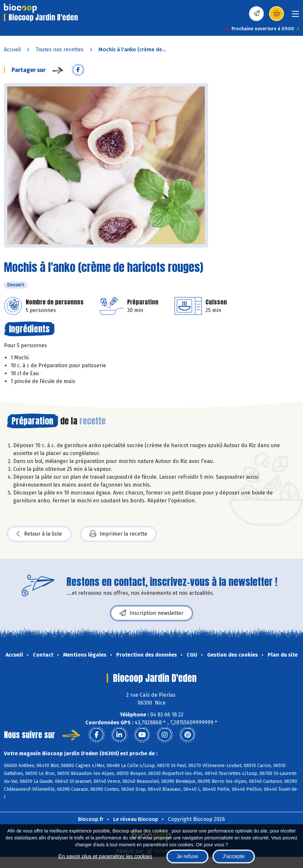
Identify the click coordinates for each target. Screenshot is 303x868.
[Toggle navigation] (295, 16)
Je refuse (187, 856)
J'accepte (234, 856)
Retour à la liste (39, 534)
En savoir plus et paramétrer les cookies (105, 856)
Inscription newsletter (151, 613)
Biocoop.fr (91, 819)
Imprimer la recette (118, 534)
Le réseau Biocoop (136, 819)
